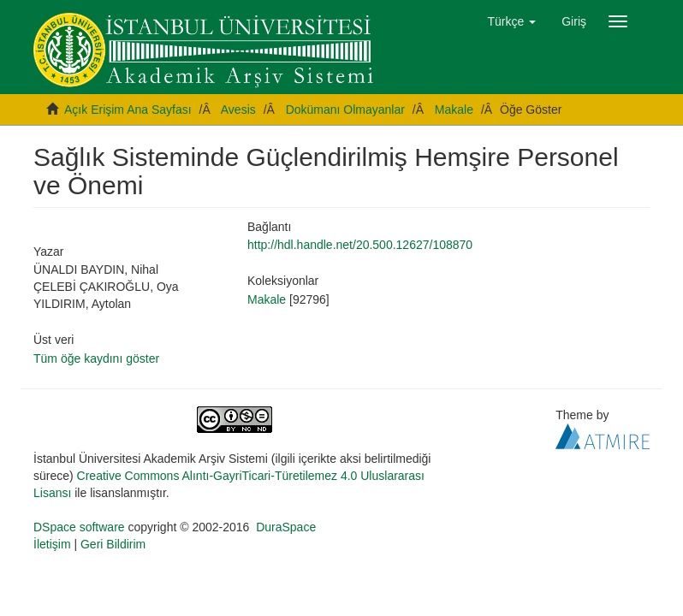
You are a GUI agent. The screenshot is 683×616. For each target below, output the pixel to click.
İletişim (52, 544)
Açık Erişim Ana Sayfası (128, 110)
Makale (454, 110)
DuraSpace (286, 527)
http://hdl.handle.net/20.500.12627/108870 (360, 245)
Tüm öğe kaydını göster (96, 358)
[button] (512, 21)
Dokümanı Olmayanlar (345, 110)
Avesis (238, 110)
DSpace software (79, 527)
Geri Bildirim (113, 544)
